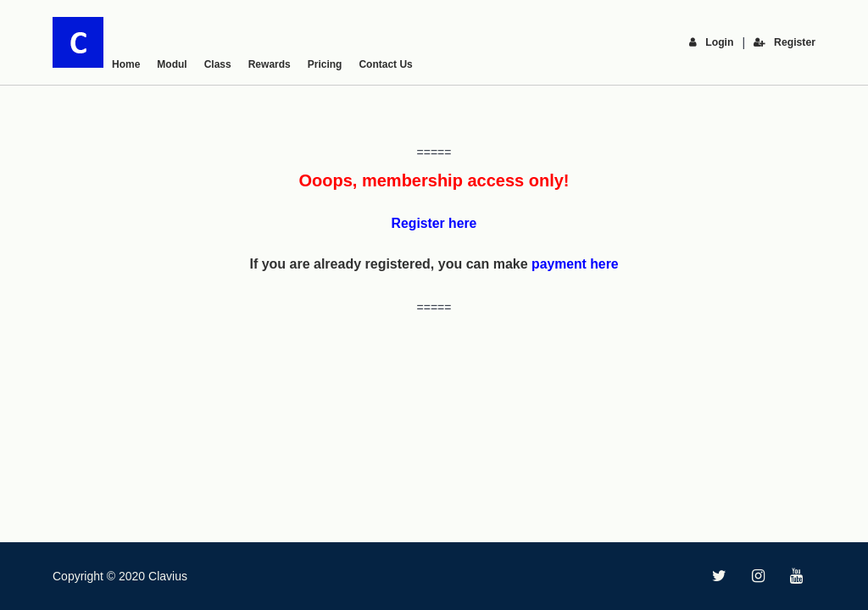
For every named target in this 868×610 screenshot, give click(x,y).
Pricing (325, 64)
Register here (434, 223)
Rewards (270, 64)
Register (785, 42)
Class (218, 64)
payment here (575, 264)
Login (713, 42)
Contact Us (385, 64)
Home (126, 64)
